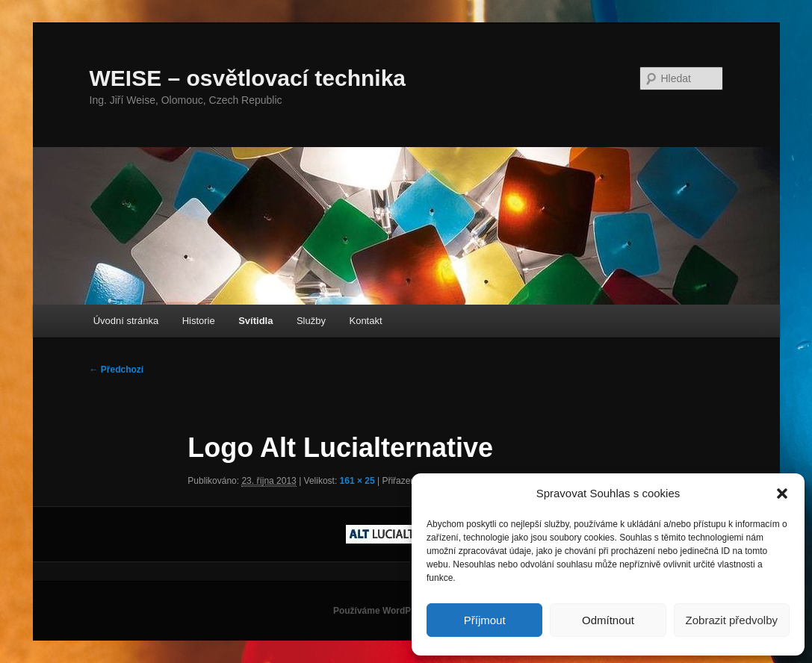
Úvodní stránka (126, 321)
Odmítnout (608, 620)
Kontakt (365, 321)
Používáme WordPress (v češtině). (406, 611)
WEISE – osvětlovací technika (248, 78)
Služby (311, 321)
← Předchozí (117, 370)
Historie (199, 321)
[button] (782, 494)
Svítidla (255, 321)
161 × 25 (357, 481)
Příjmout (485, 620)
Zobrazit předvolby (732, 620)
